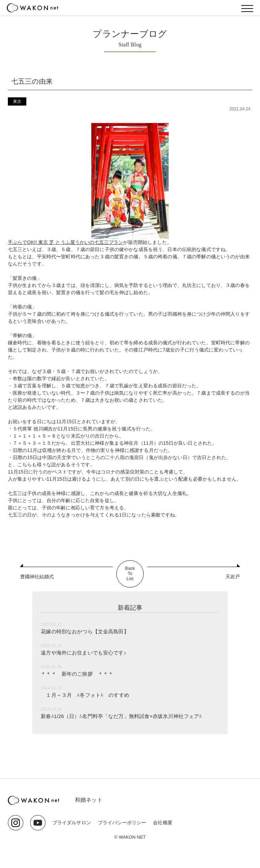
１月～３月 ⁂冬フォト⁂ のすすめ (88, 695)
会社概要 (163, 823)
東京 (17, 101)
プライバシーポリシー (122, 823)
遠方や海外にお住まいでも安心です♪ (86, 653)
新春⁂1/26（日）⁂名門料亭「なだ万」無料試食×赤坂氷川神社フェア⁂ (127, 716)
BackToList (130, 574)
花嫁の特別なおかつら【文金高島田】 (88, 631)
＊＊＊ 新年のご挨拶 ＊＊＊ (79, 674)
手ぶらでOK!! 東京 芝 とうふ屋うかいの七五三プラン (66, 242)
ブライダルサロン (72, 823)
